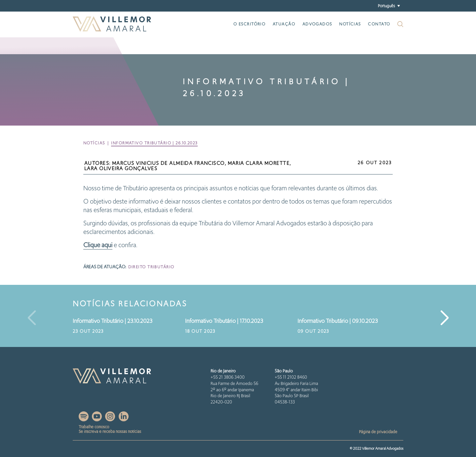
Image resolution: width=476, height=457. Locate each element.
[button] (389, 6)
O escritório (249, 24)
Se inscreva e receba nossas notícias (110, 431)
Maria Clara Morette (259, 163)
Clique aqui (98, 245)
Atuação (284, 24)
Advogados (317, 24)
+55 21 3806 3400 (228, 377)
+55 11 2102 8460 (291, 377)
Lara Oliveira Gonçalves (121, 169)
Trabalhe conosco (94, 427)
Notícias (350, 24)
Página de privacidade (378, 432)
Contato (379, 24)
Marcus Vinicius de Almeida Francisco (168, 163)
